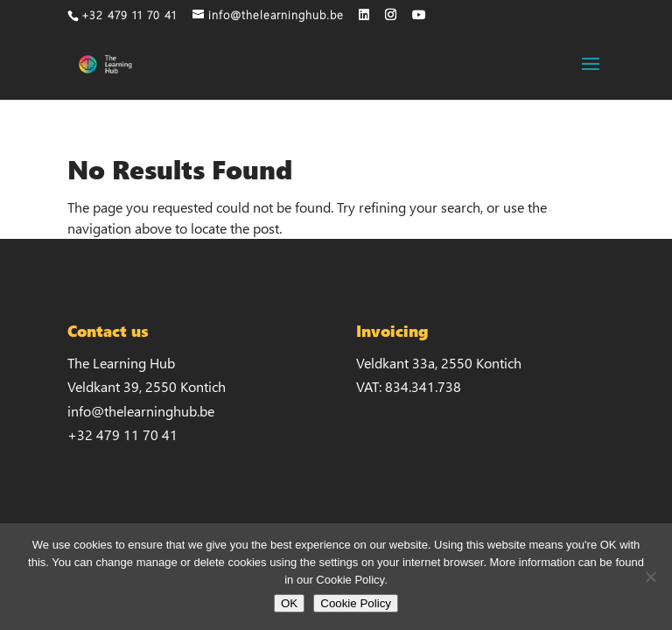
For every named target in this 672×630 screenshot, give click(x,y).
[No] (650, 577)
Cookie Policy (356, 603)
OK (289, 603)
